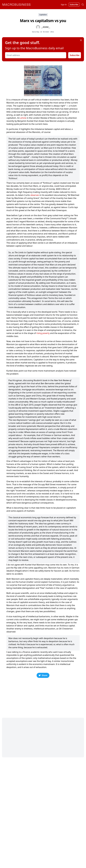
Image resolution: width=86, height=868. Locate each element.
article (23, 118)
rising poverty (43, 333)
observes (35, 195)
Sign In (64, 5)
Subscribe (75, 55)
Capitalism (43, 15)
